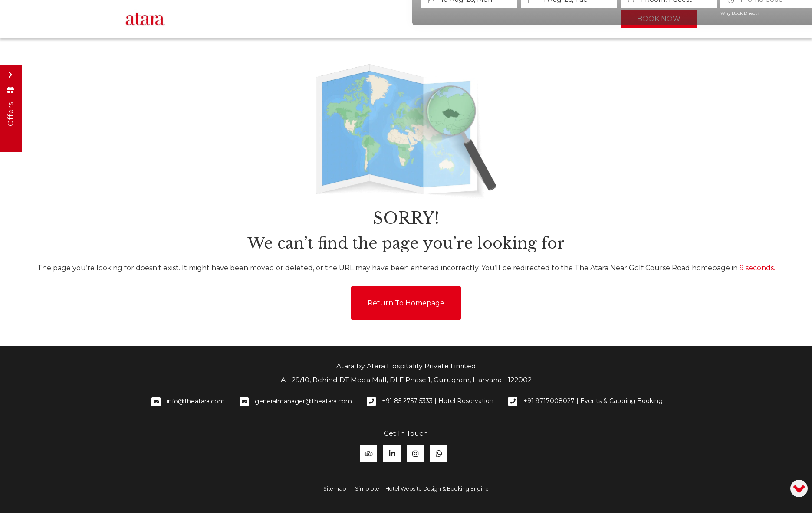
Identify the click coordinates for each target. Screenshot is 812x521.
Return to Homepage (406, 302)
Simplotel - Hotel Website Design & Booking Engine (422, 488)
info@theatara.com (196, 400)
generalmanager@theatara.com (303, 400)
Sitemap (335, 488)
